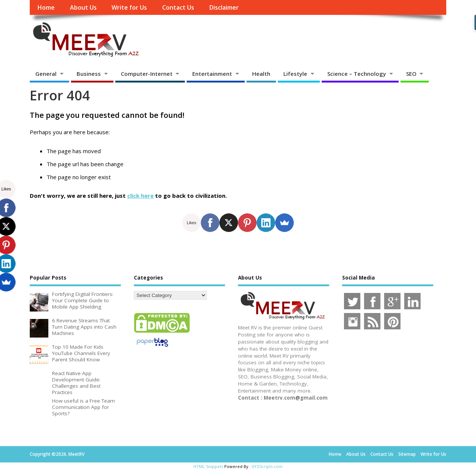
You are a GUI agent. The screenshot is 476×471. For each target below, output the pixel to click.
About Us (83, 7)
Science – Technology (357, 74)
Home (46, 7)
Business (89, 74)
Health (261, 74)
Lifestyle (295, 74)
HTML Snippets (208, 466)
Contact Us (178, 7)
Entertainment (212, 74)
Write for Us (129, 7)
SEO (411, 74)
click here (140, 196)
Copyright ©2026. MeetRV (57, 454)
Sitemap (407, 454)
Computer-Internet (147, 74)
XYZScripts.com (267, 466)
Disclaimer (224, 7)
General (46, 74)
